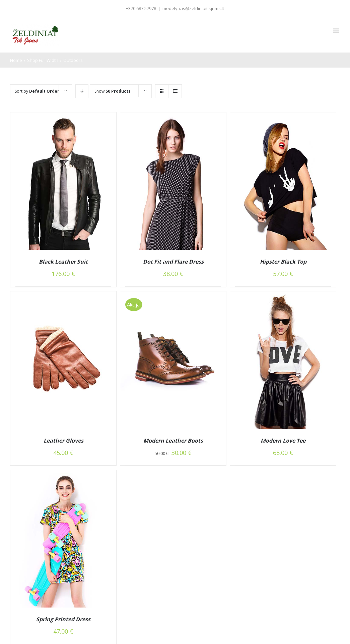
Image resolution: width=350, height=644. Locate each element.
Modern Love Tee (283, 441)
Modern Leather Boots (173, 441)
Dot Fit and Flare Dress (173, 262)
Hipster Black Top (283, 262)
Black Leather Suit (63, 262)
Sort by (37, 91)
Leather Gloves (63, 441)
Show (113, 91)
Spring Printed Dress (63, 619)
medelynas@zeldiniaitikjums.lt (193, 8)
